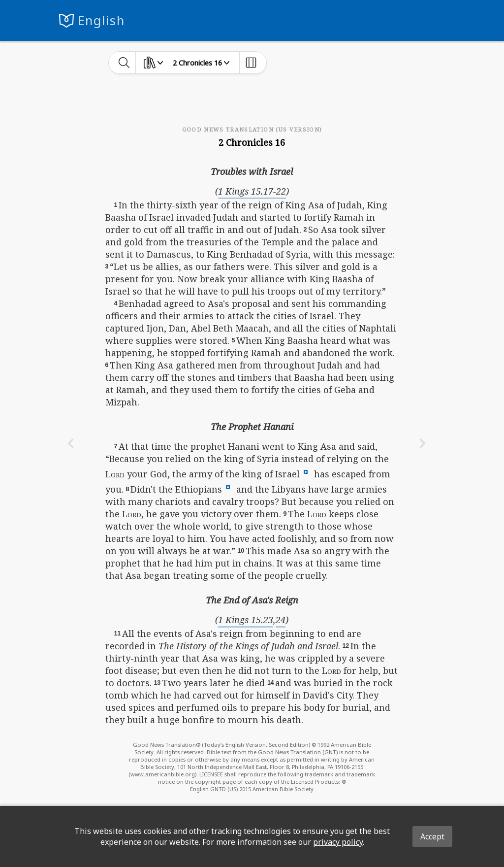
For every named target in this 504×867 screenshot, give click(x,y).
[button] (306, 471)
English (101, 20)
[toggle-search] (124, 63)
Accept (432, 836)
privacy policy (338, 842)
